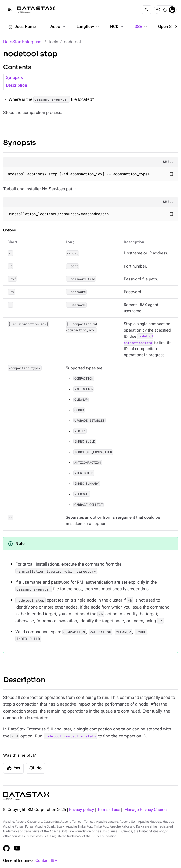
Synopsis (14, 78)
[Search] (147, 10)
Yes (13, 768)
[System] (172, 10)
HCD (117, 27)
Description (17, 85)
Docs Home (22, 27)
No (35, 768)
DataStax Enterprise (22, 42)
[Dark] (165, 10)
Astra (58, 27)
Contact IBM (47, 861)
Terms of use (109, 810)
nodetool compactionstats (70, 736)
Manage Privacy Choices (146, 810)
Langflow (88, 27)
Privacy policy (82, 810)
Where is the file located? (51, 99)
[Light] (158, 10)
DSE (141, 27)
